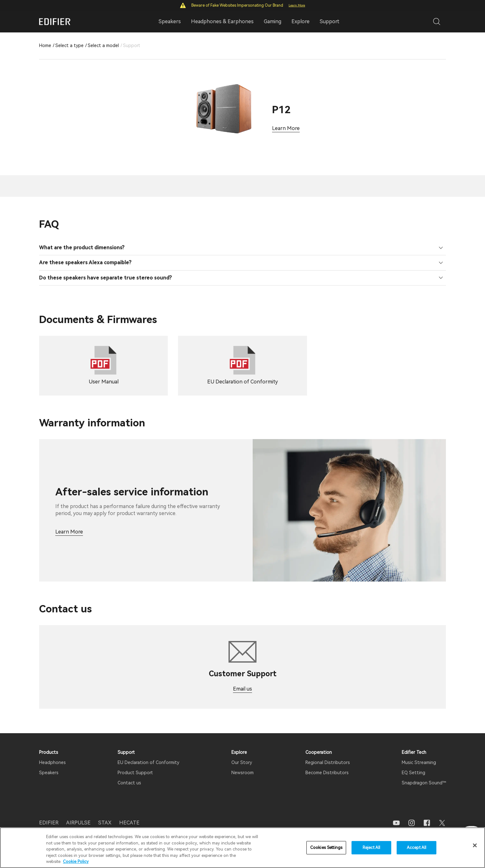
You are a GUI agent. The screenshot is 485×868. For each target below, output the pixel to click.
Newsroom (242, 765)
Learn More (297, 5)
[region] (242, 848)
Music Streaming (419, 754)
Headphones (52, 754)
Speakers (49, 765)
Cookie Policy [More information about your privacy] (76, 861)
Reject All (371, 847)
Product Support (135, 765)
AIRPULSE (78, 815)
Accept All (417, 847)
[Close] (475, 845)
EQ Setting (413, 765)
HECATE (129, 815)
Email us (242, 681)
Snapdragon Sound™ (424, 775)
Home (45, 45)
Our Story (242, 754)
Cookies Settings (326, 847)
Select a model (103, 45)
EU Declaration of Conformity (148, 754)
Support (330, 21)
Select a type (69, 45)
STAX (105, 815)
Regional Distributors (328, 754)
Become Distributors (327, 765)
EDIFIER (49, 815)
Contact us (129, 775)
